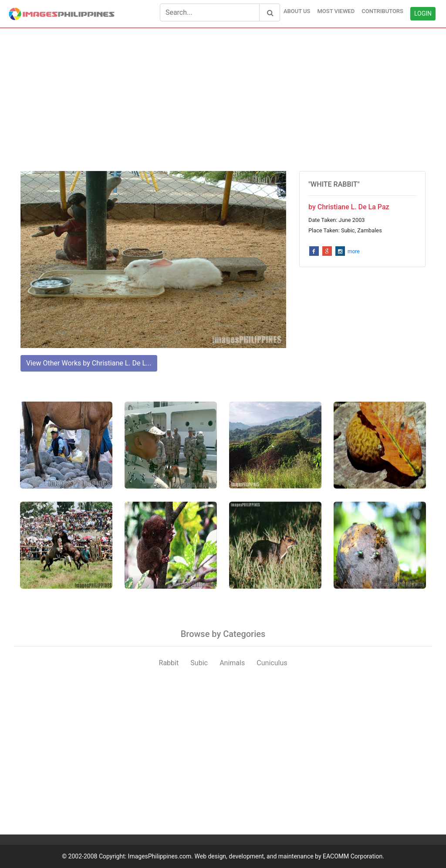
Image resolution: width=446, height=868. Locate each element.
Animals (232, 663)
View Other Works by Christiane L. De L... (89, 363)
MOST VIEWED (336, 11)
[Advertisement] (223, 100)
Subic (199, 663)
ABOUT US (297, 11)
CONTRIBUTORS (382, 11)
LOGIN (423, 13)
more (354, 251)
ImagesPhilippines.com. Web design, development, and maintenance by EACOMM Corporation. (256, 856)
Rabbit (169, 663)
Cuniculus (272, 663)
